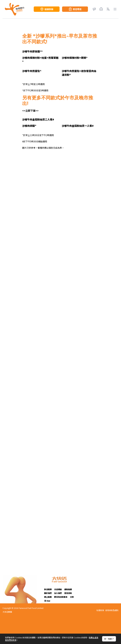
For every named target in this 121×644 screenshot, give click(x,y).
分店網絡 (58, 589)
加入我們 (58, 593)
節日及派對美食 (61, 597)
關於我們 (48, 593)
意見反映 (68, 593)
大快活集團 (7, 612)
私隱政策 (100, 610)
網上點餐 (48, 597)
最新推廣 (68, 589)
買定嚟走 (75, 9)
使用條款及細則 (112, 610)
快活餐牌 (48, 589)
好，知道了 (109, 639)
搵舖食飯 (47, 9)
